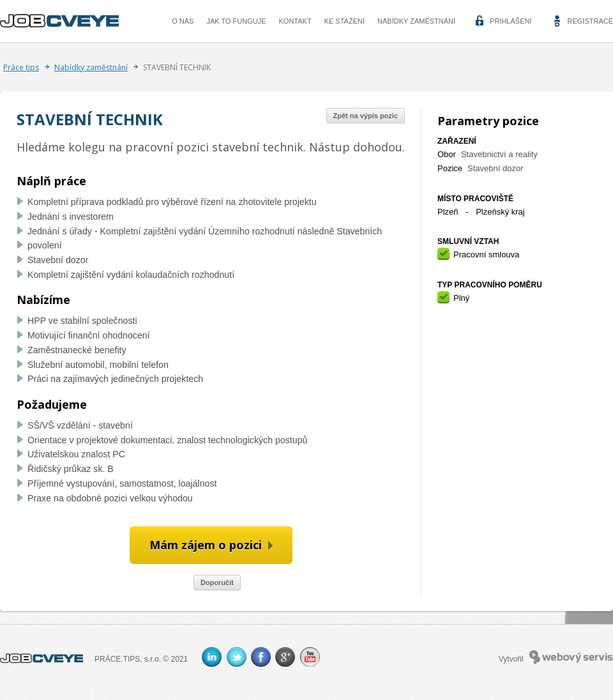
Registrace (590, 21)
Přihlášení (511, 21)
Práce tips (21, 67)
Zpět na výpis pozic (366, 116)
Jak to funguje (236, 21)
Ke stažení (344, 21)
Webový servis (571, 657)
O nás (183, 21)
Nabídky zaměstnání (416, 21)
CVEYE (63, 21)
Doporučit (217, 582)
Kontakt (295, 21)
